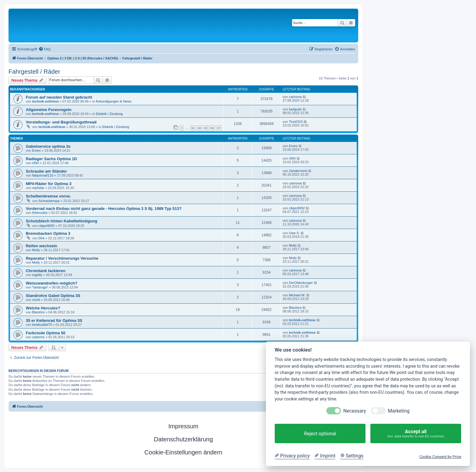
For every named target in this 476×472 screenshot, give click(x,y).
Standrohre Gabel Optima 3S (53, 296)
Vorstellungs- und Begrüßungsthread (61, 122)
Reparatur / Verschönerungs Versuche (62, 258)
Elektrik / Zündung (109, 114)
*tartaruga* (40, 287)
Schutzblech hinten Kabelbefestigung (61, 221)
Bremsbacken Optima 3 (48, 233)
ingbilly (37, 275)
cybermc (39, 337)
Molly (36, 250)
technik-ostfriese (46, 101)
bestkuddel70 (42, 325)
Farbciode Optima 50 (46, 333)
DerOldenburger (301, 283)
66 (212, 128)
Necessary (355, 411)
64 (199, 128)
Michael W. (297, 295)
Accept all (416, 434)
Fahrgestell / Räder (34, 72)
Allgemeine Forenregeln (49, 110)
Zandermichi (298, 171)
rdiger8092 (297, 208)
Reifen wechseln (41, 246)
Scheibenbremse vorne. (48, 196)
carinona (295, 97)
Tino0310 (296, 122)
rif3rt (36, 163)
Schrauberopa (49, 201)
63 (193, 128)
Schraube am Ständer (46, 171)
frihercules (40, 213)
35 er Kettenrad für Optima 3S (54, 320)
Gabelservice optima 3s (48, 146)
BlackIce (39, 312)
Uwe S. (294, 233)
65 (206, 128)
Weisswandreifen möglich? (52, 283)
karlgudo (295, 109)
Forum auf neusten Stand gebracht (59, 97)
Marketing (399, 411)
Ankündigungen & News (114, 101)
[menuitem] (45, 49)
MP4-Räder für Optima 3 (49, 184)
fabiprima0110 (43, 175)
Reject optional (320, 434)
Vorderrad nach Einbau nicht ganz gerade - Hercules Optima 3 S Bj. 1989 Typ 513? (104, 209)
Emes (36, 150)
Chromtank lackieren (46, 271)
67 (219, 128)
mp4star (38, 188)
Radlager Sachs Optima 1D (51, 159)
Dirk (42, 238)
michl (36, 300)
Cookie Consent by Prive (440, 457)
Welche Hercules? (43, 308)
